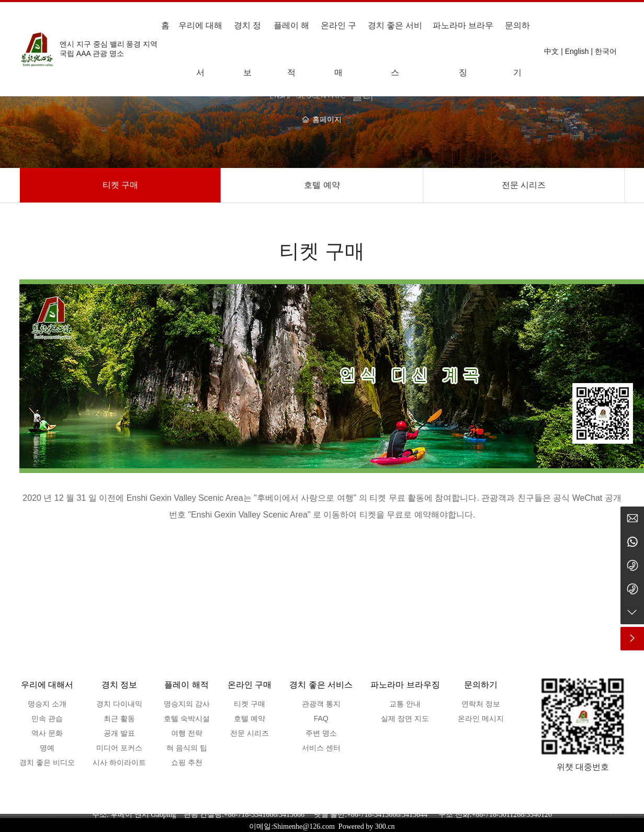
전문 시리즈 (524, 185)
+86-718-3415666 (373, 814)
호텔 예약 (322, 185)
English (577, 51)
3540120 (539, 814)
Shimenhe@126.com (304, 827)
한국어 (606, 51)
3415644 (420, 814)
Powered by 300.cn (367, 827)
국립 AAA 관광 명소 (92, 53)
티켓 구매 (120, 185)
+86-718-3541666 (250, 814)
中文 (551, 51)
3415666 (292, 814)
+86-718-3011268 (498, 814)
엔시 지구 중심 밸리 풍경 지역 (109, 44)
